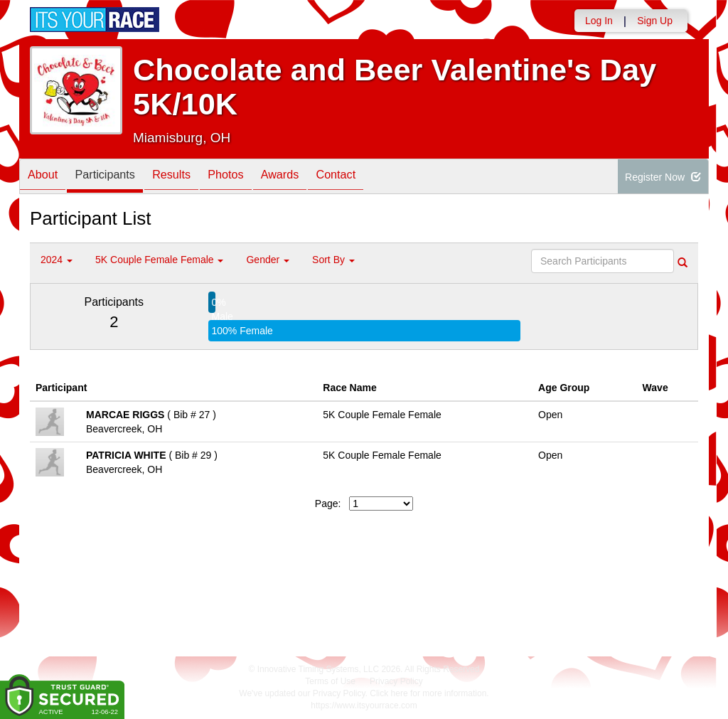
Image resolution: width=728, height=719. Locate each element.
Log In (599, 21)
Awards (312, 177)
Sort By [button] (333, 260)
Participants (116, 177)
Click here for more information (428, 693)
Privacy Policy (396, 681)
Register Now (663, 177)
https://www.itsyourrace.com (364, 705)
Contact (375, 177)
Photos (251, 177)
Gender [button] (268, 260)
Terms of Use (330, 681)
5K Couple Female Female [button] (159, 260)
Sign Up (655, 21)
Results (190, 177)
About (46, 177)
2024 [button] (57, 260)
